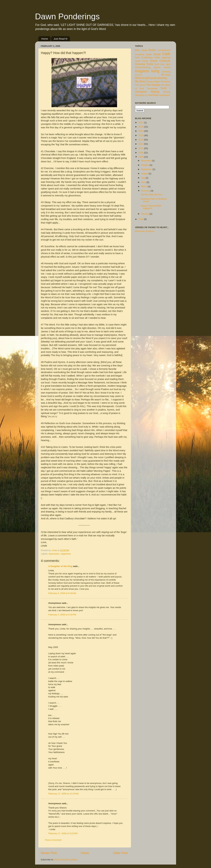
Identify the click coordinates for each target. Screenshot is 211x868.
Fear (137, 58)
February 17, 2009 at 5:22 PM (63, 833)
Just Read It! (60, 39)
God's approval (162, 58)
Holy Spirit (165, 64)
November (147, 161)
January (145, 214)
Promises (166, 82)
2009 (141, 157)
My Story (140, 81)
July (143, 178)
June (144, 182)
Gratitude (165, 61)
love (156, 95)
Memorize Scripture (145, 231)
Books (152, 50)
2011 (141, 148)
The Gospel (153, 85)
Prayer (157, 82)
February (146, 191)
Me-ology (166, 75)
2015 (141, 131)
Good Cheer (142, 61)
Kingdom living (147, 71)
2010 (141, 153)
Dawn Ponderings (67, 17)
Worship (167, 92)
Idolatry (167, 67)
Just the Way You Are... (152, 194)
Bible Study (141, 50)
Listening (166, 72)
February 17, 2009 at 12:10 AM (63, 794)
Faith (166, 54)
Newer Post (49, 853)
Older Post (120, 853)
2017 (141, 122)
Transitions (152, 88)
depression (54, 554)
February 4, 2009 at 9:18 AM (62, 593)
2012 (141, 144)
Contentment (164, 50)
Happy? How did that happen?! (151, 207)
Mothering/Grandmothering (151, 78)
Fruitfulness (147, 58)
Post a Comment (53, 840)
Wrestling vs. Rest (144, 95)
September (147, 169)
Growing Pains (144, 64)
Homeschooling (143, 67)
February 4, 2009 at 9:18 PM (62, 615)
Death (149, 54)
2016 (141, 127)
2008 (141, 219)
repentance (165, 95)
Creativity (140, 54)
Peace (150, 82)
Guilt (157, 64)
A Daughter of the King (60, 566)
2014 (141, 135)
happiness (66, 554)
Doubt (157, 54)
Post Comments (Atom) (66, 860)
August (145, 174)
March (145, 186)
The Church (140, 85)
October (145, 165)
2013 (141, 140)
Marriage (139, 75)
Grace (154, 61)
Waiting (155, 92)
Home (45, 39)
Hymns (157, 67)
